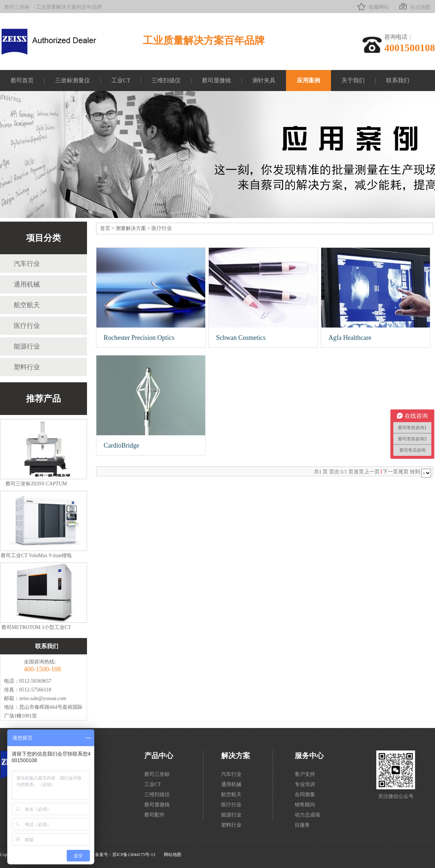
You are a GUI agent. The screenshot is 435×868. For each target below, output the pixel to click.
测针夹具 (264, 80)
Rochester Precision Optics (139, 338)
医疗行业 (27, 326)
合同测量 (305, 795)
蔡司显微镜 (216, 80)
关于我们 (353, 80)
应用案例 (308, 80)
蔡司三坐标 (17, 7)
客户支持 (305, 774)
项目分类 (43, 238)
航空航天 (27, 305)
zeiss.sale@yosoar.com (43, 698)
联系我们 (398, 80)
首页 (105, 228)
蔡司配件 (154, 815)
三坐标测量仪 (72, 80)
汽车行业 (27, 264)
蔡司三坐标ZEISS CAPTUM (36, 484)
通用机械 (27, 284)
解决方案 (236, 756)
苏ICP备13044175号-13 (134, 855)
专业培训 (305, 784)
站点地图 (414, 7)
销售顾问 (305, 805)
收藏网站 (372, 7)
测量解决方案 (131, 228)
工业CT (121, 80)
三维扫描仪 (166, 80)
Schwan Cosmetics (241, 338)
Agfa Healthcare (350, 338)
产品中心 (159, 756)
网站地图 (173, 855)
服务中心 (309, 756)
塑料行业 (27, 367)
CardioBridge (121, 445)
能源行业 (27, 346)
